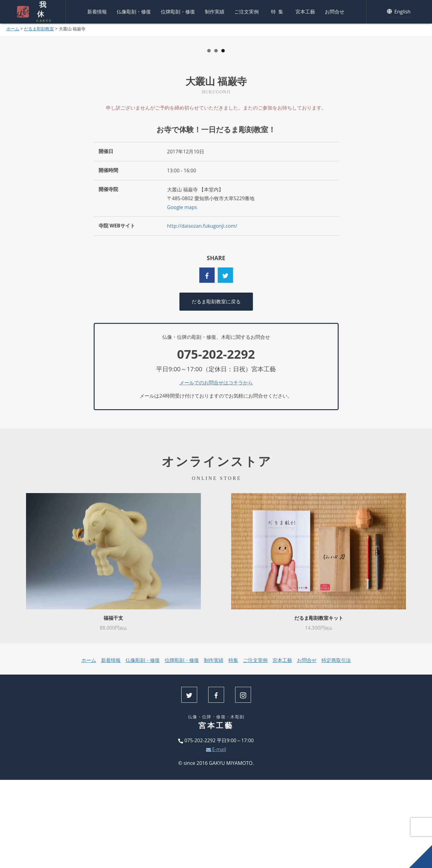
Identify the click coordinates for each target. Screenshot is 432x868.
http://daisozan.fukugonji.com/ (202, 314)
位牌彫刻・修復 (178, 11)
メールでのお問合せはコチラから (216, 471)
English (399, 11)
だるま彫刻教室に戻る (216, 390)
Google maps (182, 295)
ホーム (13, 29)
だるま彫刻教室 (39, 29)
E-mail (216, 837)
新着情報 (97, 11)
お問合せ (335, 11)
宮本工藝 (305, 11)
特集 (278, 11)
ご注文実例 (246, 11)
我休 (41, 11)
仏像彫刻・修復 (134, 11)
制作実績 (215, 11)
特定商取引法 (336, 749)
